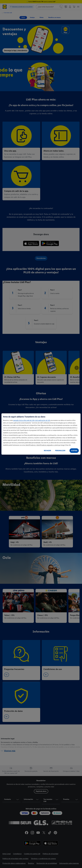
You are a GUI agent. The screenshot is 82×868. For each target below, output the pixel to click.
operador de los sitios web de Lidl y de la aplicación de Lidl (32, 420)
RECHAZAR (47, 451)
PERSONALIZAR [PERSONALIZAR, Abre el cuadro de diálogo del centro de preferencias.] (60, 451)
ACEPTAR (74, 451)
